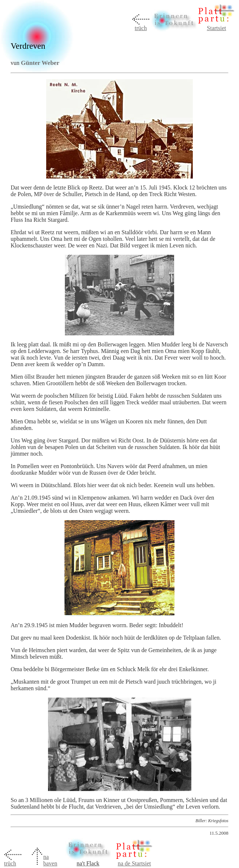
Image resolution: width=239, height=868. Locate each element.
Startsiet (216, 28)
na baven (50, 860)
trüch (141, 28)
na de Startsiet (134, 863)
